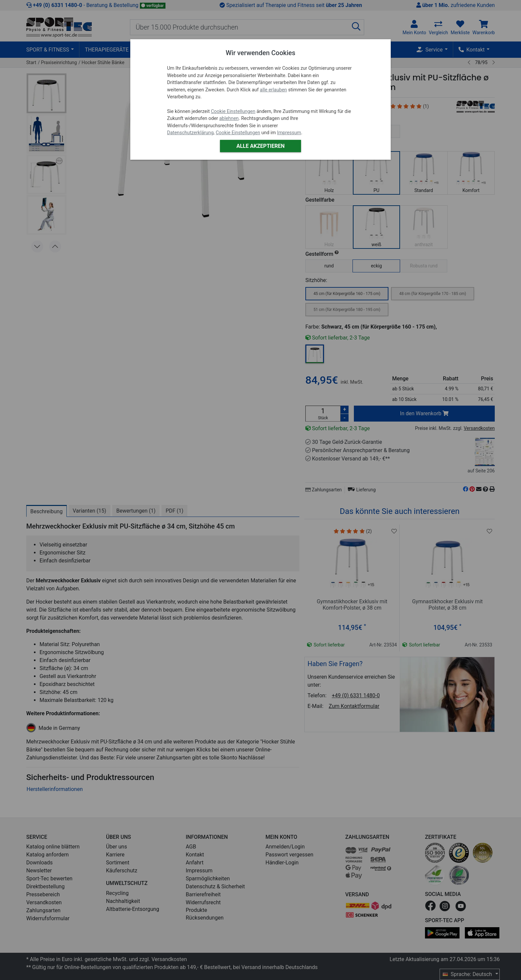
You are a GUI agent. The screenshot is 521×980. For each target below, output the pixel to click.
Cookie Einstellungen (233, 111)
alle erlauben (273, 90)
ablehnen (229, 118)
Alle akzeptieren (260, 146)
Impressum (289, 133)
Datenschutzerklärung (190, 133)
